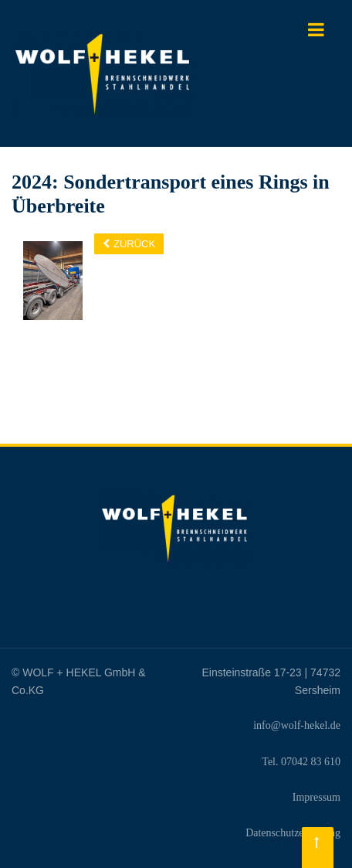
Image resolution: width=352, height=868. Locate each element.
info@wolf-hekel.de (297, 725)
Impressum (316, 797)
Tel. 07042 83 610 (301, 762)
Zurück (134, 244)
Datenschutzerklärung (293, 833)
